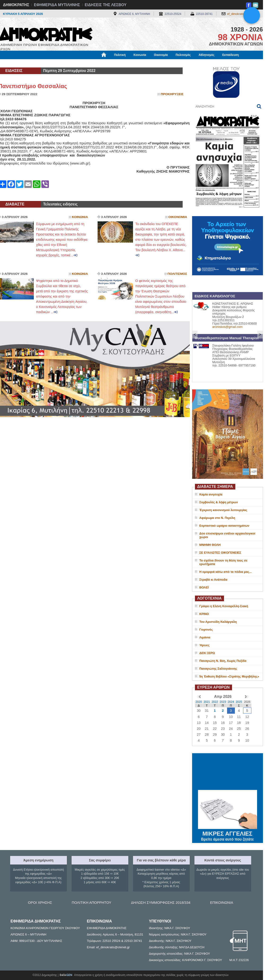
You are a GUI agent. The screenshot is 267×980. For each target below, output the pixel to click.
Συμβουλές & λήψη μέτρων (219, 502)
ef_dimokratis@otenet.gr (243, 14)
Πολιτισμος (177, 274)
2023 (223, 702)
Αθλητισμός (206, 55)
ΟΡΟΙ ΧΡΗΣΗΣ (40, 902)
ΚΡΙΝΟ (204, 614)
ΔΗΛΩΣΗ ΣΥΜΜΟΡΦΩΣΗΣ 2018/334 (161, 902)
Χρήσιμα (96, 63)
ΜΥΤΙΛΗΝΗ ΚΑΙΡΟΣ (228, 772)
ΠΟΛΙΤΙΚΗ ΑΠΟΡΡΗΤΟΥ (92, 902)
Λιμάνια (205, 637)
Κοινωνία (140, 55)
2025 (239, 702)
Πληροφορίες (135, 63)
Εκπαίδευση (231, 55)
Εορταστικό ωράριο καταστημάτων (224, 526)
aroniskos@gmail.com (228, 327)
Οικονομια (178, 217)
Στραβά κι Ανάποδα (213, 580)
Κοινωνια (80, 217)
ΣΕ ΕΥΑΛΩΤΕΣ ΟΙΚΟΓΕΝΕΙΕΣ (220, 553)
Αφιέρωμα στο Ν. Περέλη (217, 518)
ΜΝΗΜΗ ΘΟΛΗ (210, 545)
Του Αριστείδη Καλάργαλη (218, 622)
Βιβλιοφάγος (58, 63)
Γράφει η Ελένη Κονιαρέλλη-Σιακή (224, 606)
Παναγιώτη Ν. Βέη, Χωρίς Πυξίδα (223, 661)
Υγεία (79, 63)
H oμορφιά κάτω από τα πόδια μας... (226, 572)
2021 (207, 702)
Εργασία (36, 63)
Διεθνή (114, 63)
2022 (215, 702)
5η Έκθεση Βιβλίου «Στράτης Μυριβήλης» (229, 676)
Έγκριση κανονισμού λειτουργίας (223, 510)
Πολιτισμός (183, 55)
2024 (231, 702)
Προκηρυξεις (172, 94)
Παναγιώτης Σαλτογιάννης (218, 669)
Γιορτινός (206, 630)
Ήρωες (205, 645)
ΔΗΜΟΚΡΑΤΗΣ (16, 5)
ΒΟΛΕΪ (204, 587)
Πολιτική (120, 55)
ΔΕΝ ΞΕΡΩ (207, 653)
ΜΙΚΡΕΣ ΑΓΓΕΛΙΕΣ (228, 833)
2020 (199, 702)
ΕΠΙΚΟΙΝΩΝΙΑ (222, 902)
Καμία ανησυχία (211, 494)
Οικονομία (161, 55)
